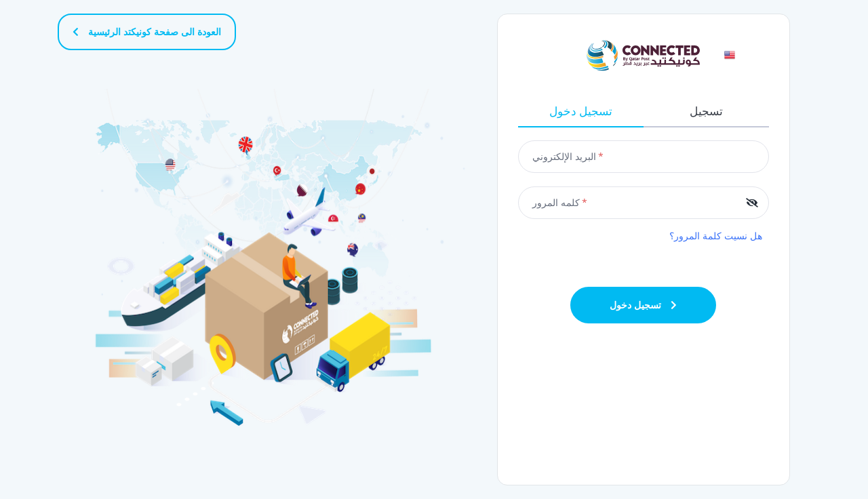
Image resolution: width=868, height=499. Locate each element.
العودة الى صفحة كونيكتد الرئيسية (147, 32)
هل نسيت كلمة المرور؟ (716, 236)
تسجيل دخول (581, 111)
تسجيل (706, 111)
